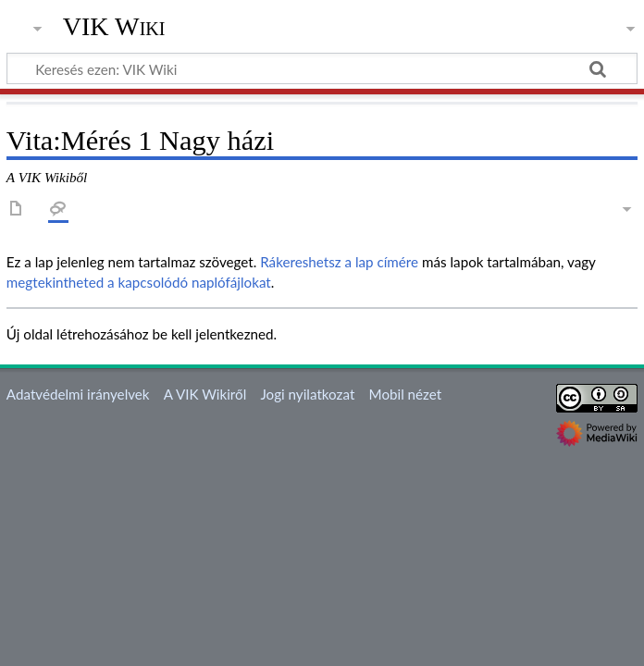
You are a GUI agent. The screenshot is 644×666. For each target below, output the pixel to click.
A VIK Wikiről (205, 394)
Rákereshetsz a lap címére (339, 262)
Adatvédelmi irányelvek (78, 394)
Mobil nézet (406, 394)
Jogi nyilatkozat (307, 394)
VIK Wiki (114, 27)
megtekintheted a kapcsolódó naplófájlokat (139, 282)
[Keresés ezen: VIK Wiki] (322, 68)
